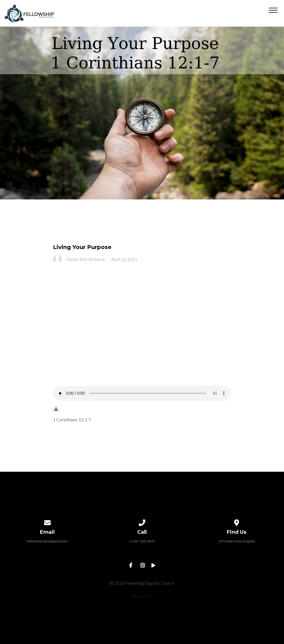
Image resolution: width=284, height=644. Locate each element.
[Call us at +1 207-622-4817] (142, 522)
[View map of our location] (237, 522)
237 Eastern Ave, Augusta (237, 541)
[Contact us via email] (47, 522)
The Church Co (142, 596)
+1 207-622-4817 (142, 541)
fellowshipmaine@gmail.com (47, 541)
